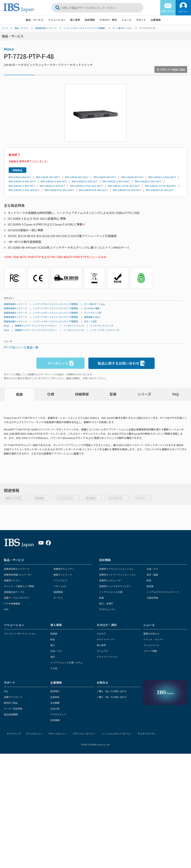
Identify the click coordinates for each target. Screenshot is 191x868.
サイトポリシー (34, 734)
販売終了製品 (11, 703)
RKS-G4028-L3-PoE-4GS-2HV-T (86, 186)
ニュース (126, 20)
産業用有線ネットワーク (46, 28)
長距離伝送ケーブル (14, 592)
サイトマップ (14, 734)
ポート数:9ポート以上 (122, 28)
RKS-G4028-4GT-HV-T (105, 177)
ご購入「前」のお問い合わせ (112, 691)
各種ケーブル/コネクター (17, 598)
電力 (53, 645)
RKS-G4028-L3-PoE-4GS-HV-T (161, 186)
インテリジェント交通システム (66, 662)
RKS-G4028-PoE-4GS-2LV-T (93, 190)
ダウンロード (118, 498)
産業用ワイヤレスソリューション (116, 569)
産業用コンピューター (111, 580)
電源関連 (58, 592)
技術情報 (90, 20)
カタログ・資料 (108, 20)
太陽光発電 (152, 598)
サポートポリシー (58, 734)
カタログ (101, 634)
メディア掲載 (150, 651)
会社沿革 (55, 708)
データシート (61, 363)
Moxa (9, 49)
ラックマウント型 (93, 313)
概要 (19, 394)
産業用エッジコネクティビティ (115, 586)
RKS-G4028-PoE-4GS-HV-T (127, 190)
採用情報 (55, 720)
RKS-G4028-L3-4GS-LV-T (85, 181)
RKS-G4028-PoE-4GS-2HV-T (59, 190)
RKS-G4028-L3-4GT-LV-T (52, 186)
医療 (101, 598)
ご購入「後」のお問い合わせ (112, 697)
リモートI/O (60, 586)
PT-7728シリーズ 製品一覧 (21, 347)
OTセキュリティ (108, 609)
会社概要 (55, 703)
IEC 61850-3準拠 (92, 308)
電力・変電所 (106, 603)
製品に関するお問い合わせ (122, 363)
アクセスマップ (58, 714)
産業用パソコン (12, 580)
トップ (5, 28)
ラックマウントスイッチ (102, 326)
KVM (6, 609)
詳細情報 (82, 394)
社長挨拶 (55, 697)
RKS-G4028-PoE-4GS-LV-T (160, 190)
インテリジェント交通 (111, 592)
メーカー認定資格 (13, 708)
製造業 (150, 586)
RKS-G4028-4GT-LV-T (132, 177)
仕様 (51, 394)
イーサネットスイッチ (74, 326)
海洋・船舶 (152, 575)
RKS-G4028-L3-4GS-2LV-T (22, 181)
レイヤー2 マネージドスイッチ (105, 330)
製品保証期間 (11, 714)
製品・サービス (35, 20)
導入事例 (75, 20)
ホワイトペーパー (106, 639)
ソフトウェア (60, 580)
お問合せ (102, 682)
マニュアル (102, 651)
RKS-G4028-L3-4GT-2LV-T (148, 181)
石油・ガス (152, 569)
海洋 (53, 657)
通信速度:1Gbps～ (93, 317)
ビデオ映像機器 (12, 603)
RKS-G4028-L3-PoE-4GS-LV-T (24, 190)
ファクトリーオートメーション (20, 634)
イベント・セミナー (154, 639)
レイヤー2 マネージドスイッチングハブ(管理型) (85, 28)
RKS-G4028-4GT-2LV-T (77, 177)
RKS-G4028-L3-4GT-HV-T (22, 186)
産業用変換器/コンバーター (18, 575)
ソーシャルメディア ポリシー (117, 734)
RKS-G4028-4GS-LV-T (20, 177)
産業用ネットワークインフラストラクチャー (36, 326)
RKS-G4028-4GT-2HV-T (48, 177)
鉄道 (149, 580)
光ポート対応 (90, 321)
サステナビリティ (147, 734)
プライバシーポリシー (84, 734)
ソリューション (57, 20)
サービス (58, 598)
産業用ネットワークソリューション (118, 575)
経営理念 (55, 691)
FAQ (175, 394)
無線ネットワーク (63, 575)
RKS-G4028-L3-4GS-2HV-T (162, 177)
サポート (141, 20)
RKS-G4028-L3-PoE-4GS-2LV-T (124, 186)
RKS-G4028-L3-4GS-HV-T (54, 181)
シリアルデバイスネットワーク (163, 592)
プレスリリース (151, 645)
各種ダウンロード (13, 697)
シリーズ (144, 394)
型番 (113, 394)
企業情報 (156, 20)
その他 (54, 668)
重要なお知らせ (151, 634)
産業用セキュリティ (64, 569)
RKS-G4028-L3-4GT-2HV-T (116, 181)
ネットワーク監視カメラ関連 (19, 586)
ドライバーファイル (107, 657)
